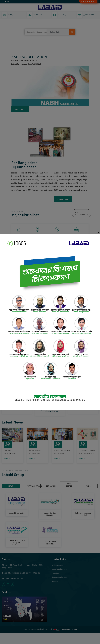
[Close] (99, 233)
